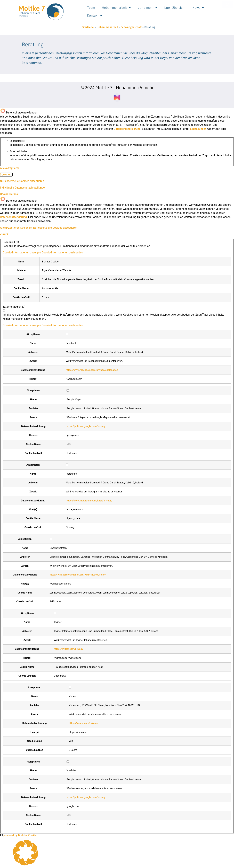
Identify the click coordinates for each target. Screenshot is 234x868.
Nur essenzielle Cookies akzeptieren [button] (22, 181)
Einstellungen (198, 129)
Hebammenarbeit (116, 6)
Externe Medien (20, 152)
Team (91, 6)
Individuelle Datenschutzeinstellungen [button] (23, 188)
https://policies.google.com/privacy (86, 426)
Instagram (71, 474)
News (198, 6)
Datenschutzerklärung (127, 129)
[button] (43, 253)
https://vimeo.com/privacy (83, 723)
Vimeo (72, 696)
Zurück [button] (4, 234)
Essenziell (17, 141)
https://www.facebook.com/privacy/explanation (92, 370)
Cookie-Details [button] (9, 194)
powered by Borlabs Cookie (18, 835)
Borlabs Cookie (50, 262)
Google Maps (74, 400)
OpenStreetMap (58, 548)
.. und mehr (147, 6)
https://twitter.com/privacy (68, 649)
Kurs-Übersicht (175, 6)
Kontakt (95, 14)
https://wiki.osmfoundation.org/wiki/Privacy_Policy (78, 575)
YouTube (71, 771)
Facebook (71, 343)
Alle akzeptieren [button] (10, 168)
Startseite (88, 27)
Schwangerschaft (131, 27)
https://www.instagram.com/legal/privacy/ (89, 501)
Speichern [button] (6, 175)
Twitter (58, 622)
